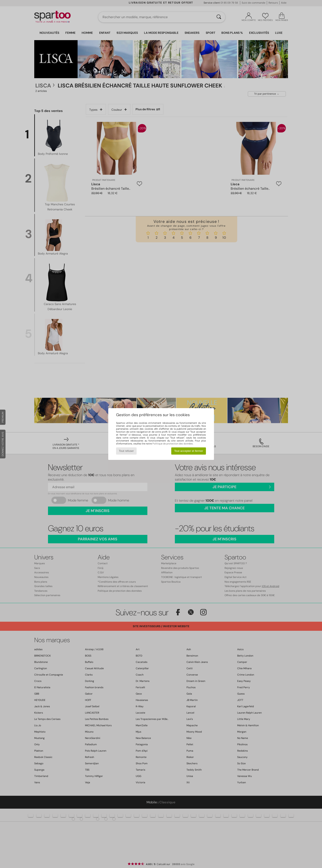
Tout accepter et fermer (189, 451)
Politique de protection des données (173, 444)
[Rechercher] (219, 17)
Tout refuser (126, 451)
